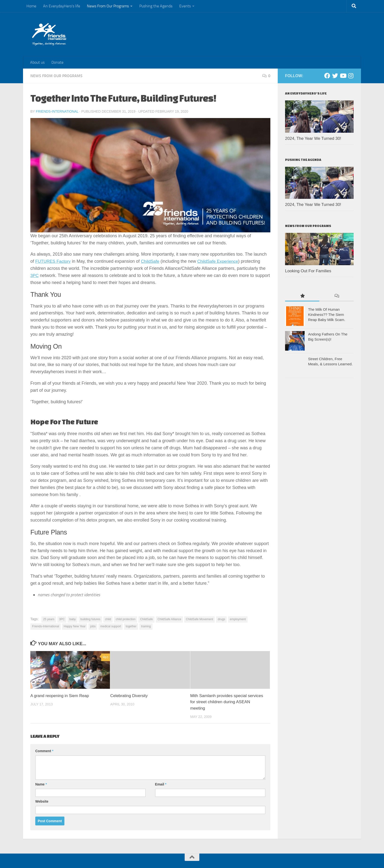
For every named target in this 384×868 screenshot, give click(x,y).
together (131, 626)
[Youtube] (343, 76)
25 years (49, 619)
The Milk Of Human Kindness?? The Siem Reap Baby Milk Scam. (327, 315)
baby (72, 619)
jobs (93, 626)
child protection (126, 619)
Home (31, 6)
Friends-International (57, 111)
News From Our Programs (108, 6)
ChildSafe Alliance (169, 619)
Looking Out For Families (309, 271)
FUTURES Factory (54, 261)
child (108, 619)
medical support (111, 626)
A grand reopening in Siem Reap (60, 696)
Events (185, 6)
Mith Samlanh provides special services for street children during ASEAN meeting (227, 702)
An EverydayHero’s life (62, 6)
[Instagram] (351, 76)
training (146, 626)
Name (41, 784)
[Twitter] (335, 76)
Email (161, 784)
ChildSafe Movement (199, 619)
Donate (57, 62)
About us (37, 62)
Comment (44, 751)
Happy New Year (75, 626)
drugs (221, 619)
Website (42, 801)
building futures (90, 619)
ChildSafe (152, 261)
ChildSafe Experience (221, 261)
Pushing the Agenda (156, 6)
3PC (35, 275)
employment (238, 619)
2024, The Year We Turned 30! (313, 138)
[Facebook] (327, 76)
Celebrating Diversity (129, 696)
